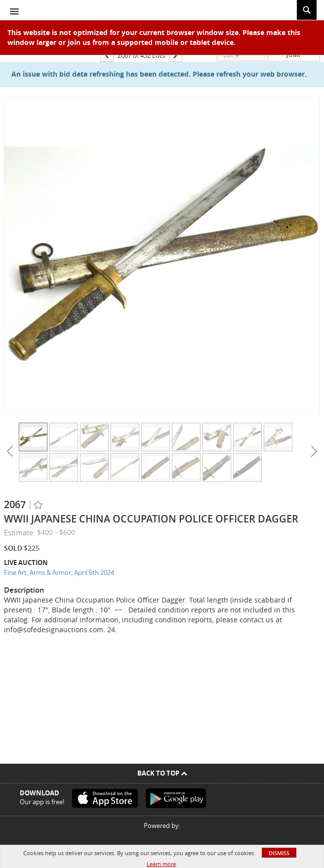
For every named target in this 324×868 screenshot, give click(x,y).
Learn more (161, 864)
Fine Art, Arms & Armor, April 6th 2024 (59, 572)
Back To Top (162, 773)
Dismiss (279, 853)
